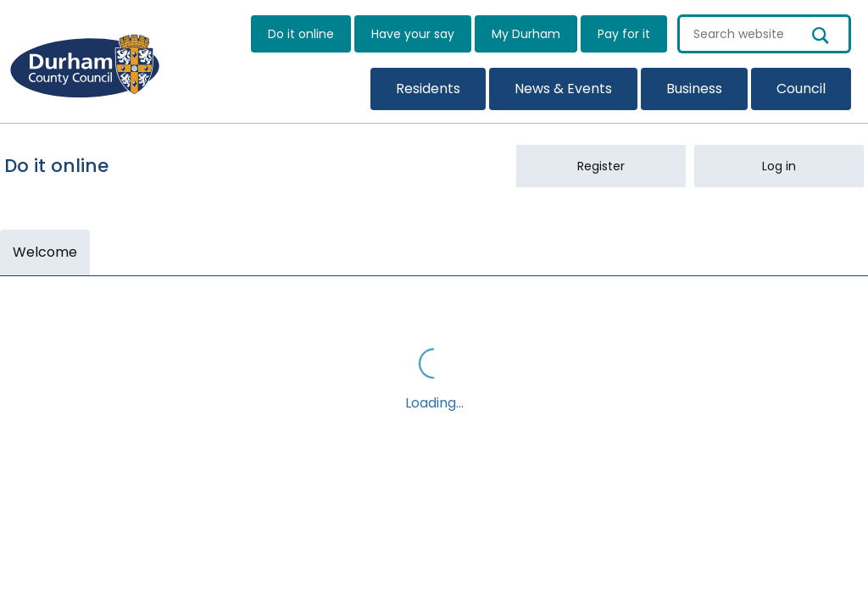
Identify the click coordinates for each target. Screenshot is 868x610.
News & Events (563, 89)
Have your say (413, 34)
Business (694, 89)
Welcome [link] (45, 252)
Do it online (301, 34)
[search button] (832, 34)
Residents (428, 89)
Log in (779, 166)
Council (801, 89)
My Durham (526, 34)
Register (601, 166)
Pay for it (624, 34)
